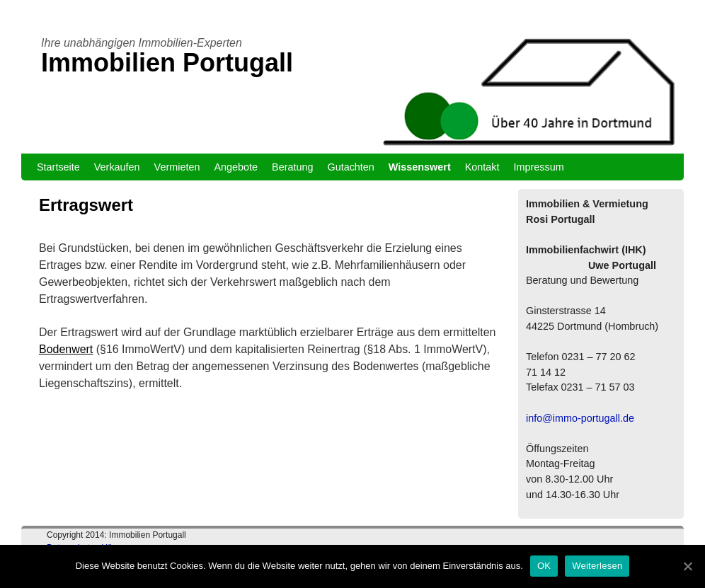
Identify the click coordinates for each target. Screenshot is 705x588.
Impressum (539, 167)
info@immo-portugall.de (580, 418)
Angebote (236, 167)
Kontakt (482, 167)
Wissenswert (420, 167)
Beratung (292, 167)
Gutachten (350, 167)
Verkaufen (117, 167)
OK (544, 566)
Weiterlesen (597, 566)
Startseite (58, 167)
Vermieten (177, 167)
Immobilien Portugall (167, 63)
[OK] (687, 566)
